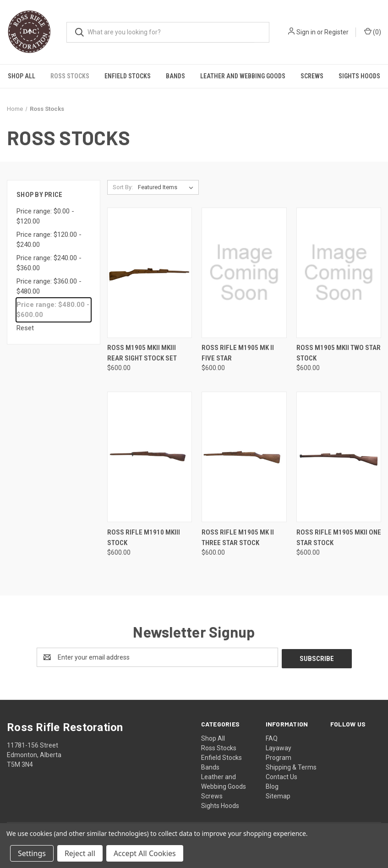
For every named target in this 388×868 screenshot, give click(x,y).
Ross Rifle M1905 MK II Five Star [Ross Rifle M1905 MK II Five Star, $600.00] (238, 353)
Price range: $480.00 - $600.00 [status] (53, 310)
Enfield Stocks (128, 76)
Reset (25, 328)
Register (336, 32)
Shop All (22, 76)
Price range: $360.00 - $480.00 (49, 287)
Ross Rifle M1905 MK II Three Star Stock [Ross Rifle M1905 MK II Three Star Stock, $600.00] (238, 538)
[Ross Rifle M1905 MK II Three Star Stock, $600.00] (244, 457)
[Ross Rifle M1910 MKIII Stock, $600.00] (150, 457)
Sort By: (123, 187)
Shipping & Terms (291, 766)
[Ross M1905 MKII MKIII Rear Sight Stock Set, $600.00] (150, 273)
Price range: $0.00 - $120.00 (45, 216)
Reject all (80, 853)
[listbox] (167, 187)
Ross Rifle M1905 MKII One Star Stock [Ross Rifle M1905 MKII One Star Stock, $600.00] (339, 538)
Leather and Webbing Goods (243, 76)
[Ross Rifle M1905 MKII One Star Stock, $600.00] (339, 457)
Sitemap (278, 795)
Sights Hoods (359, 76)
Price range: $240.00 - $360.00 (49, 263)
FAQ (272, 737)
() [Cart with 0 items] (373, 32)
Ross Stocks (70, 76)
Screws (312, 76)
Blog (272, 785)
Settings (32, 853)
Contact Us (281, 775)
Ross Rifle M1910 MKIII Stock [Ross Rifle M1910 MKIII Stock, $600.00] (144, 538)
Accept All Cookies (145, 853)
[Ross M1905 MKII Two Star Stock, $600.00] (339, 273)
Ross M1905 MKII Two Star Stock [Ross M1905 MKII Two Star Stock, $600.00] (339, 353)
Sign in (306, 32)
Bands (175, 76)
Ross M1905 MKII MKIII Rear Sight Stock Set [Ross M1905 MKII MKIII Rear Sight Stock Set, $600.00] (142, 353)
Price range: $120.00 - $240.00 (49, 240)
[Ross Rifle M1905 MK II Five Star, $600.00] (244, 273)
